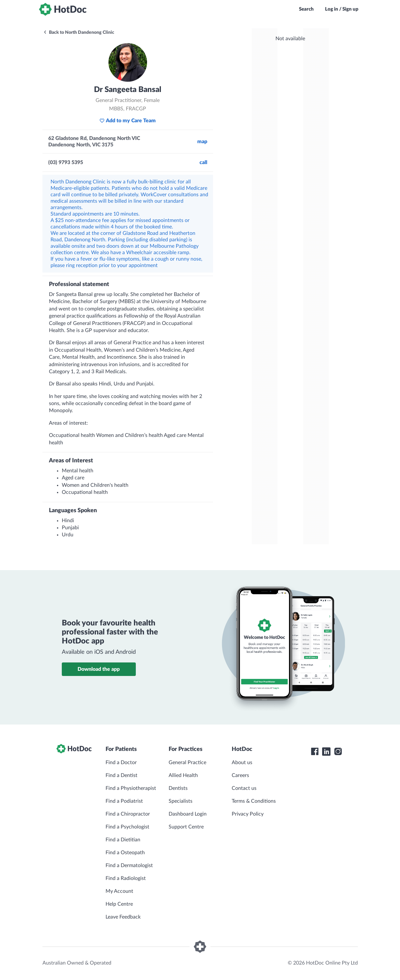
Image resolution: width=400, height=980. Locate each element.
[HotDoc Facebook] (315, 752)
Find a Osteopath (125, 853)
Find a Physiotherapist (131, 788)
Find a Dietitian (123, 840)
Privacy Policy (248, 814)
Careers (240, 775)
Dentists (178, 788)
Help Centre (119, 904)
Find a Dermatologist (129, 865)
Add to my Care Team (128, 121)
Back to (79, 32)
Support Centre (186, 827)
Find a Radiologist (126, 878)
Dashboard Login (188, 814)
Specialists (181, 801)
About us (242, 763)
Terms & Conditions (254, 801)
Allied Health (183, 775)
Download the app (99, 669)
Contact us (244, 788)
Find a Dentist (121, 775)
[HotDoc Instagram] (338, 752)
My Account (119, 891)
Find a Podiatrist (124, 801)
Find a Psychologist (127, 827)
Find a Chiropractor (128, 814)
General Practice (187, 763)
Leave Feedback (123, 917)
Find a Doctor (121, 763)
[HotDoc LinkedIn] (326, 752)
